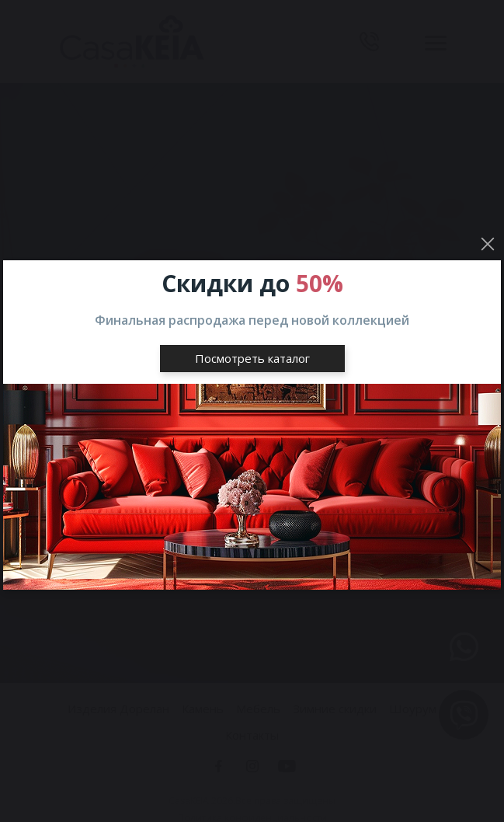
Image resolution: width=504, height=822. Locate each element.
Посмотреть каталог (252, 358)
